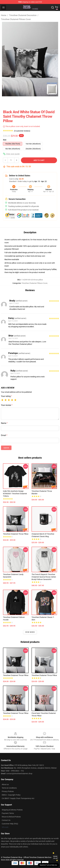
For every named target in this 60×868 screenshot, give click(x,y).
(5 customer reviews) (22, 131)
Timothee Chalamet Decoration (23, 15)
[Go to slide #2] (37, 102)
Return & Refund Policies (11, 817)
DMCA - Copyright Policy (11, 795)
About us (5, 784)
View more (30, 632)
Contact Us (6, 820)
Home (4, 15)
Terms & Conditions (9, 788)
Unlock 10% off (55, 857)
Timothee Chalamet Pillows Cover (16, 19)
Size (5, 140)
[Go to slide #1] (24, 102)
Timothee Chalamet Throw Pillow (16, 534)
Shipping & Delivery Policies (12, 810)
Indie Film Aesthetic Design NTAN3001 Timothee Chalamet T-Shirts (15, 494)
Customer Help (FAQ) (10, 824)
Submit (6, 448)
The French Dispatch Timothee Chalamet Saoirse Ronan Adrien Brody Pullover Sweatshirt (44, 577)
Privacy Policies (8, 791)
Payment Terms (8, 813)
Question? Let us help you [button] (48, 865)
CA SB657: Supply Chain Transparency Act (18, 798)
